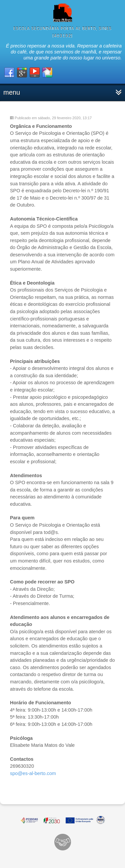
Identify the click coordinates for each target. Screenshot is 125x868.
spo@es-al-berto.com (33, 773)
